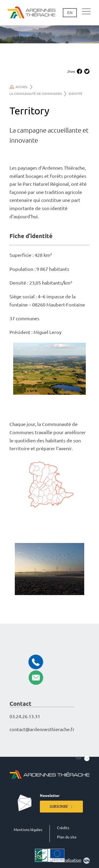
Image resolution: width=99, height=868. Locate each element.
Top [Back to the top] (78, 758)
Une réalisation (71, 861)
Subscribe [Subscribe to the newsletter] (59, 806)
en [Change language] (70, 13)
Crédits (63, 828)
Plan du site (67, 837)
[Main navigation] (86, 12)
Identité (76, 94)
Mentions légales (28, 830)
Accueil (21, 87)
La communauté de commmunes (38, 94)
